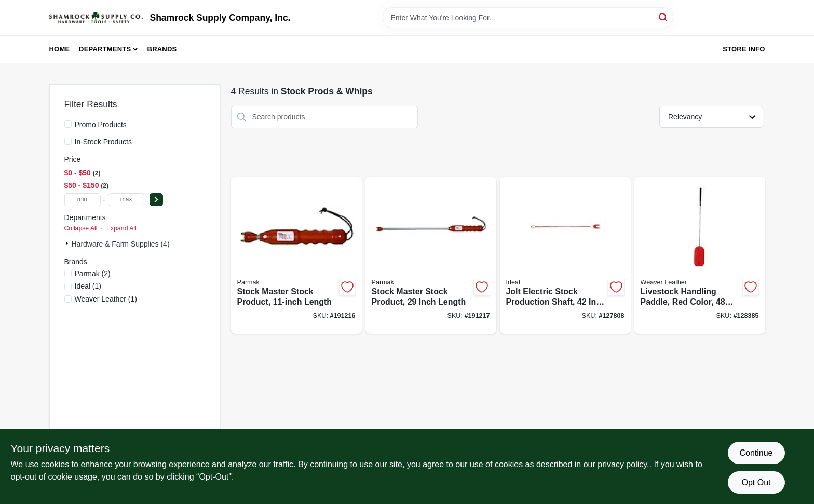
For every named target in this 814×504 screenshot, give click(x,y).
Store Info (744, 49)
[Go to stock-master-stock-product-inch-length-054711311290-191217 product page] (431, 256)
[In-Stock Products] (68, 141)
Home (60, 49)
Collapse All (81, 228)
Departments (105, 49)
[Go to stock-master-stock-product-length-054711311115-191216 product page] (296, 256)
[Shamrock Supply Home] (96, 18)
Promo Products (101, 125)
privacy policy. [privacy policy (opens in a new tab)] (623, 464)
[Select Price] (156, 200)
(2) (93, 274)
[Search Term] (528, 18)
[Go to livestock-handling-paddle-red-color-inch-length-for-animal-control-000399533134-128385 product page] (700, 256)
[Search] (664, 17)
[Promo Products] (68, 124)
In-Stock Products (104, 142)
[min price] (83, 200)
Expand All (121, 228)
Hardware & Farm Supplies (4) (121, 244)
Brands (162, 49)
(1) (88, 286)
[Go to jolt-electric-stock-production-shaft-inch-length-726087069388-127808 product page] (565, 256)
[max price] (126, 200)
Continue (756, 453)
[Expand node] (68, 243)
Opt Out (756, 482)
